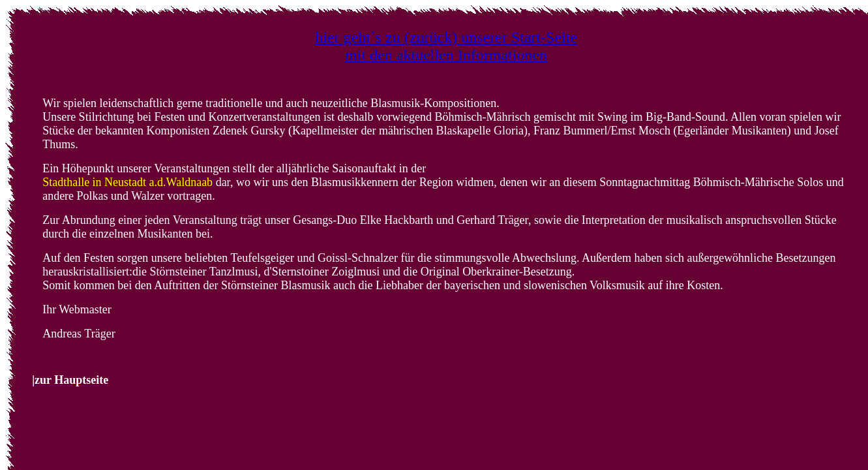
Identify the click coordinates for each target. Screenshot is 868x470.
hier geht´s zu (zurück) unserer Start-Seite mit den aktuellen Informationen (446, 46)
